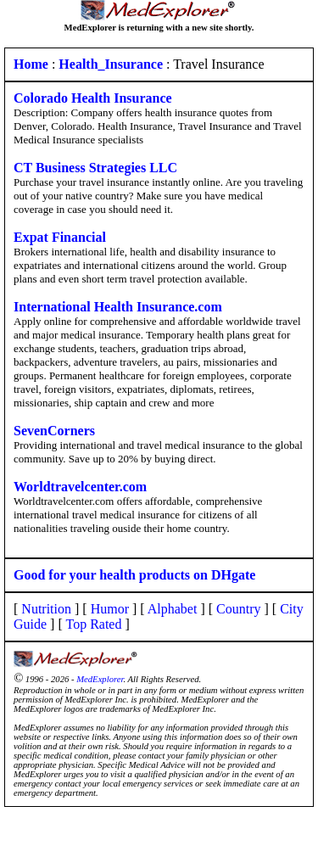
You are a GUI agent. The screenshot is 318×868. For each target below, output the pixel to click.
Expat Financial (60, 237)
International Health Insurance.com (118, 307)
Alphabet (173, 609)
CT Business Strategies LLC (95, 168)
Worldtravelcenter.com (80, 487)
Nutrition (46, 609)
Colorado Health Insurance (93, 98)
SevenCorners (54, 431)
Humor (110, 609)
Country (238, 609)
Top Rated (93, 624)
